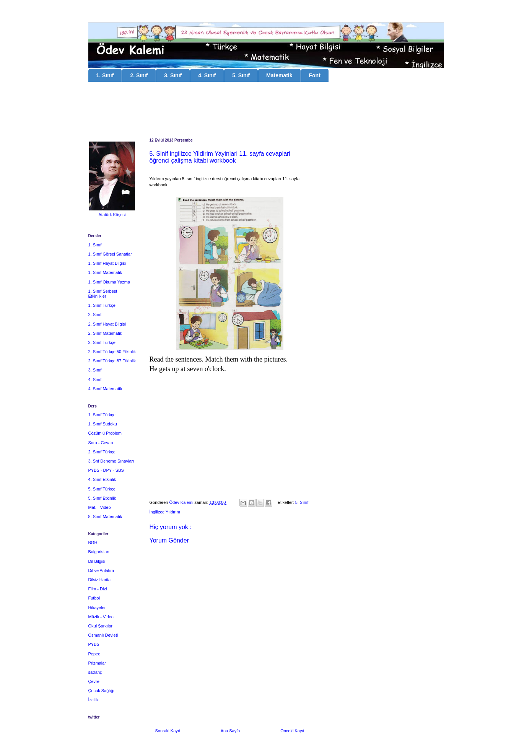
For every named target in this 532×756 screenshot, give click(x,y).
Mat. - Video (100, 507)
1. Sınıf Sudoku (103, 424)
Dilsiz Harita (100, 580)
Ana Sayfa (230, 731)
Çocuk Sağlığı (101, 691)
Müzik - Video (101, 617)
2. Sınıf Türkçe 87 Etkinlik (112, 361)
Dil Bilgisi (97, 561)
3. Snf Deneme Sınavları (111, 461)
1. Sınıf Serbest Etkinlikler (103, 294)
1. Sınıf (105, 75)
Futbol (94, 598)
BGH (93, 543)
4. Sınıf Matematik (105, 389)
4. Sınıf (207, 75)
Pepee (94, 654)
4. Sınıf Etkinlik (102, 479)
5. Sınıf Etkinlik (102, 498)
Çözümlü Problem (105, 433)
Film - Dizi (98, 589)
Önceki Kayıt (292, 731)
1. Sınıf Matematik (105, 272)
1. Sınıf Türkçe (102, 305)
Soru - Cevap (101, 443)
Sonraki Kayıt (168, 731)
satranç (95, 672)
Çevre (94, 681)
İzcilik (94, 700)
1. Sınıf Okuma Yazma (109, 282)
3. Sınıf (173, 75)
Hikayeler (97, 608)
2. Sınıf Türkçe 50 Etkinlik (112, 352)
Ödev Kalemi (182, 502)
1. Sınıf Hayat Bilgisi (107, 263)
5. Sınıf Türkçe (102, 489)
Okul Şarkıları (101, 626)
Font (315, 75)
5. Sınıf (241, 75)
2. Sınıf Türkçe (102, 342)
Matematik (279, 75)
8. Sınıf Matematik (105, 516)
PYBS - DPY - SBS (106, 470)
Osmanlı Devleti (103, 635)
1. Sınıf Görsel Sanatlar (110, 254)
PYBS (94, 644)
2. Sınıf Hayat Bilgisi (107, 324)
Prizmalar (97, 663)
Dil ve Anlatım (101, 570)
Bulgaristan (99, 552)
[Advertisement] (266, 111)
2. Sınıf (139, 75)
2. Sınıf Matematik (105, 333)
